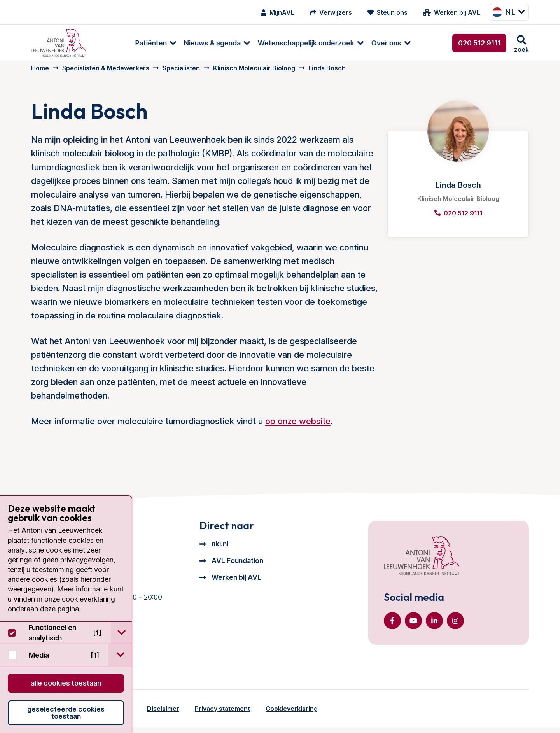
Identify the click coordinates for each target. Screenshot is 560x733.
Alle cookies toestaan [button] (66, 683)
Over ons (352, 43)
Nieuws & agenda (178, 43)
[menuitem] (118, 43)
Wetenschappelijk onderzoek (272, 43)
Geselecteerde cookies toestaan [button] (66, 713)
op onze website (298, 427)
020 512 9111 (479, 43)
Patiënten (117, 43)
